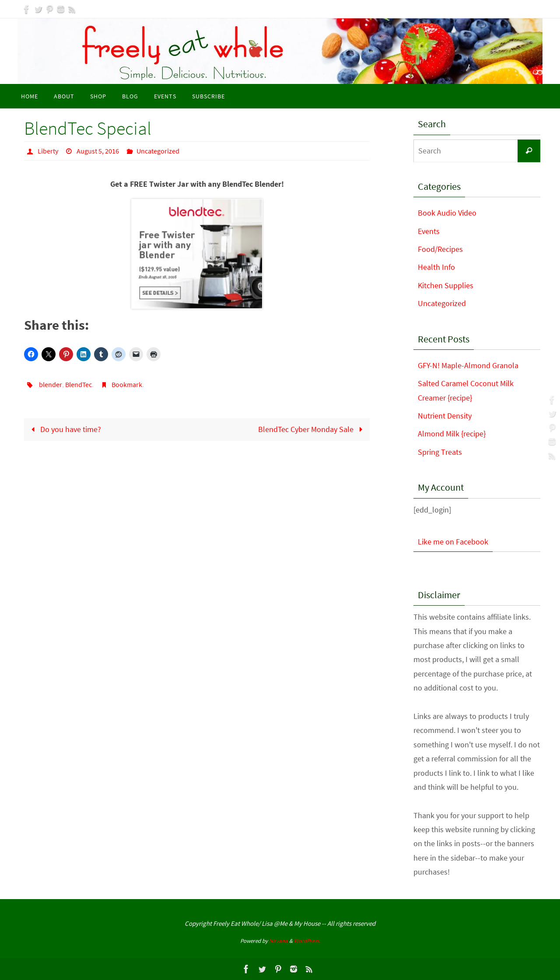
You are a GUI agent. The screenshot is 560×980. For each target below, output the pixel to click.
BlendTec (79, 384)
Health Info (436, 267)
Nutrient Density (445, 416)
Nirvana (278, 941)
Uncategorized (158, 151)
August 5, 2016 (98, 151)
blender (51, 384)
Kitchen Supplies (446, 285)
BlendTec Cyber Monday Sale (312, 429)
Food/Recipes (440, 249)
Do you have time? (64, 429)
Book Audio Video (447, 213)
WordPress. (307, 941)
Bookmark (127, 384)
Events (429, 231)
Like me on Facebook (453, 542)
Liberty (48, 151)
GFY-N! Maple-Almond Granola (468, 365)
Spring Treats (440, 452)
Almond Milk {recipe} (452, 434)
